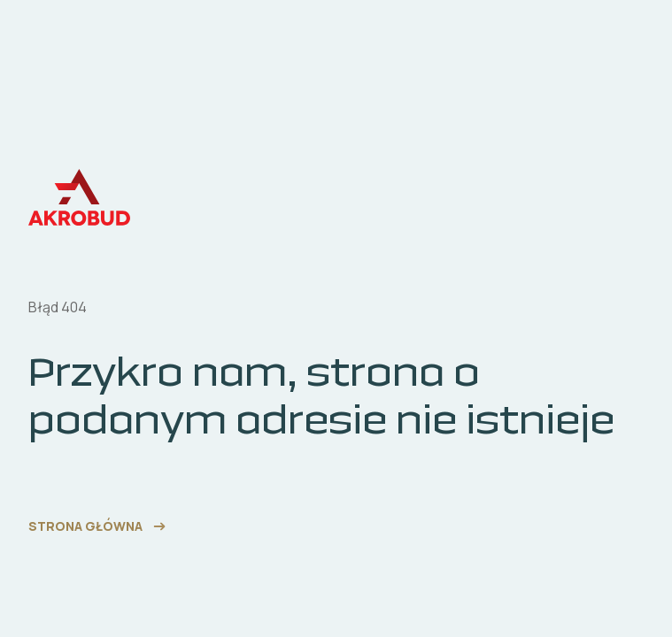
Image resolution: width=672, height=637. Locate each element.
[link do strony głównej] (99, 526)
